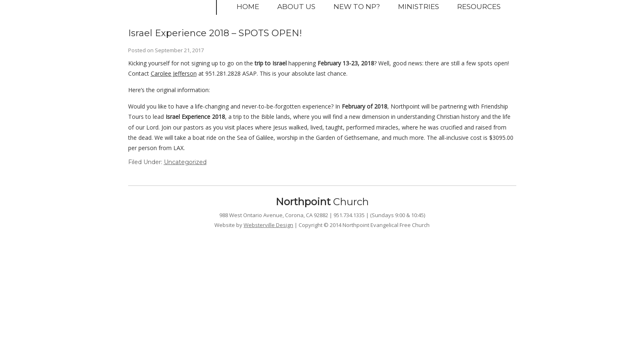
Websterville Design (268, 225)
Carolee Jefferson (174, 73)
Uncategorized (185, 162)
